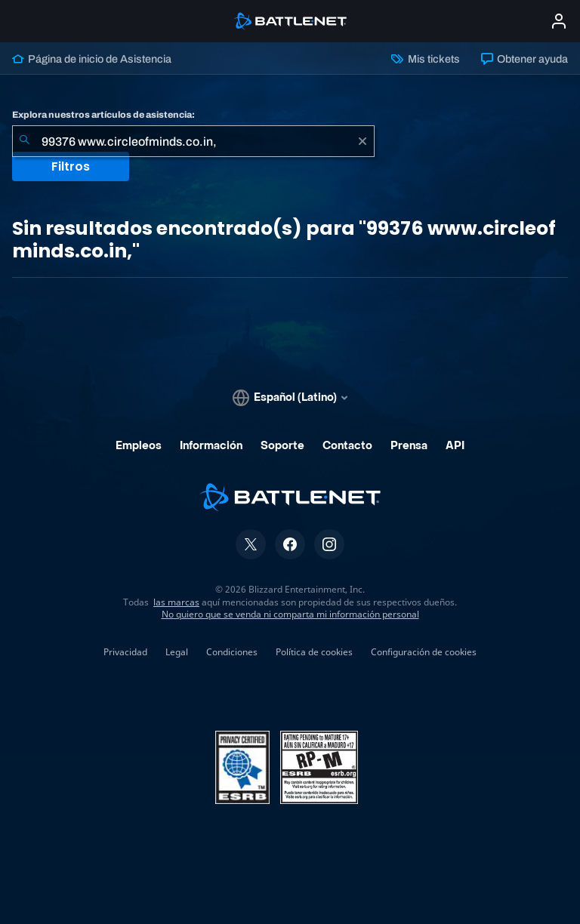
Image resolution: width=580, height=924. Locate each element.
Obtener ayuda (524, 59)
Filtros (71, 166)
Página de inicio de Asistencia (92, 59)
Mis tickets (425, 59)
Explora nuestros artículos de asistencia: (103, 115)
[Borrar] (362, 141)
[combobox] (193, 141)
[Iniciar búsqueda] (24, 141)
